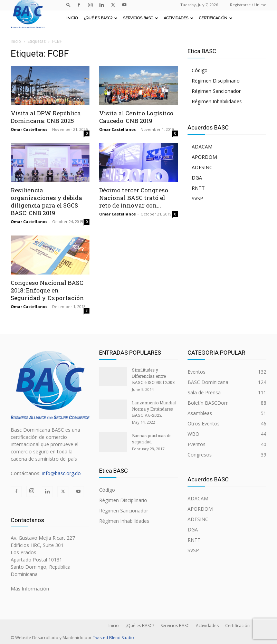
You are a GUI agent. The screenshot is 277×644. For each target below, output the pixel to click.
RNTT (198, 188)
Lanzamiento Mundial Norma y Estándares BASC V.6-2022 (154, 409)
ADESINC (202, 167)
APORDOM (204, 157)
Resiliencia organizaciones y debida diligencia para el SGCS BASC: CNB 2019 (46, 201)
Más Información (30, 589)
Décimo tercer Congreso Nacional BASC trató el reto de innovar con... (134, 198)
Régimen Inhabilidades (217, 101)
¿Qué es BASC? (101, 18)
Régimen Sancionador (216, 91)
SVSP (197, 198)
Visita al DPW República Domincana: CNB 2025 (46, 117)
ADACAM (202, 147)
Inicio (72, 18)
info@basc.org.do (61, 473)
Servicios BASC (141, 18)
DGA (197, 178)
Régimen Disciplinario (216, 81)
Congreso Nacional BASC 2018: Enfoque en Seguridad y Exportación (47, 290)
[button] (68, 5)
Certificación (216, 18)
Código (200, 70)
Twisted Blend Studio (113, 638)
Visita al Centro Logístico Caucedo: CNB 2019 (136, 117)
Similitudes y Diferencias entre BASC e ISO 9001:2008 (153, 376)
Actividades (179, 18)
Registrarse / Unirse (248, 5)
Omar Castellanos (29, 129)
